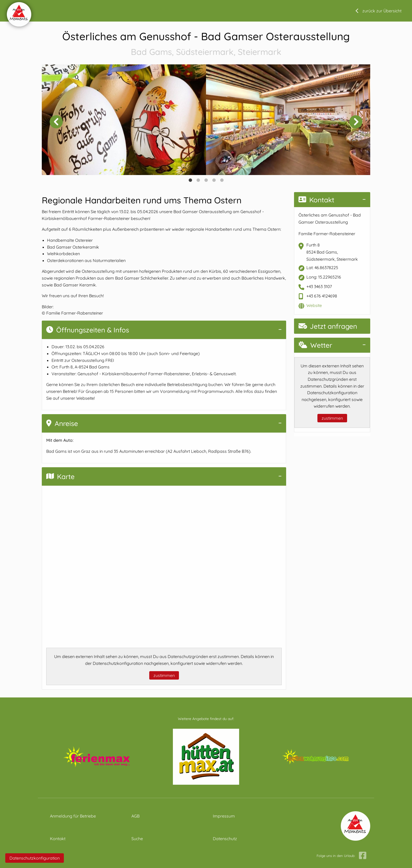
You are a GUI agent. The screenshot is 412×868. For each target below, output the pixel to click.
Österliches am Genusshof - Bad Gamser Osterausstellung (206, 44)
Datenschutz (225, 839)
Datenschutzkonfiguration (35, 858)
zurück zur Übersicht (382, 11)
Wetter (315, 345)
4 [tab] (214, 180)
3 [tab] (206, 180)
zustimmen (164, 675)
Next (356, 122)
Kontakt (316, 200)
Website (314, 305)
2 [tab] (198, 180)
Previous (56, 122)
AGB (135, 816)
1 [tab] (190, 180)
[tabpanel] (124, 120)
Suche (137, 839)
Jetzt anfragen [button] (328, 326)
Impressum (224, 816)
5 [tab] (222, 180)
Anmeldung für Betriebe (73, 816)
